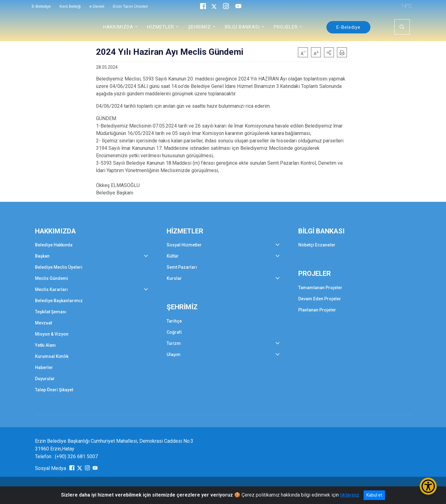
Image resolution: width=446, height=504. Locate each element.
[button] (329, 52)
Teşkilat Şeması (51, 312)
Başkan (42, 256)
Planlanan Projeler (317, 310)
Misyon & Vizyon (52, 334)
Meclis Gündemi (52, 278)
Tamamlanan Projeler (320, 288)
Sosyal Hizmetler (184, 245)
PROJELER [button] (286, 27)
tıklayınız (350, 495)
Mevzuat (44, 323)
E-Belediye (348, 27)
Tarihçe (174, 321)
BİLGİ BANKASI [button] (242, 27)
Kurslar (174, 278)
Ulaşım (174, 354)
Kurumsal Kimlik (52, 356)
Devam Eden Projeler (320, 299)
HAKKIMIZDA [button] (118, 27)
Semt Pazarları (182, 267)
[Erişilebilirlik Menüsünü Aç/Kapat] (428, 486)
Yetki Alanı (45, 345)
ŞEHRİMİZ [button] (199, 27)
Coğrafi (174, 332)
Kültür (173, 256)
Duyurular (45, 379)
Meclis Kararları (51, 289)
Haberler (44, 367)
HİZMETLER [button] (161, 27)
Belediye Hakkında (54, 245)
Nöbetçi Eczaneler (317, 245)
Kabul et (374, 495)
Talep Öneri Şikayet (54, 390)
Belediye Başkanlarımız (59, 301)
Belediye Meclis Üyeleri (59, 267)
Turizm (174, 343)
